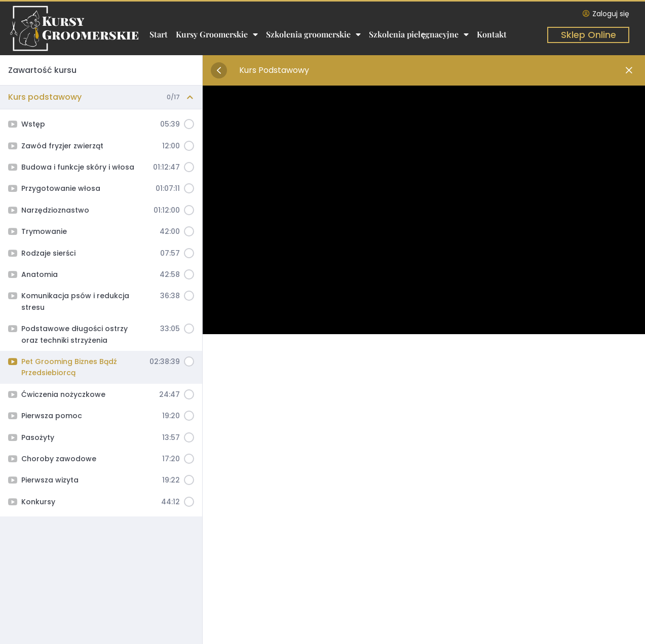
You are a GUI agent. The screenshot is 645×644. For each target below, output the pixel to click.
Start (159, 34)
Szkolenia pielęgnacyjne (419, 34)
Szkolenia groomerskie (313, 34)
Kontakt (492, 34)
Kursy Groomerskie (217, 34)
